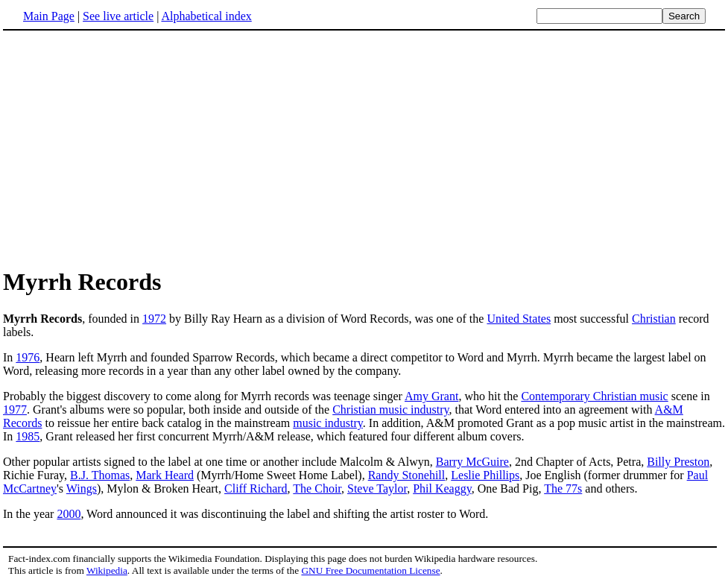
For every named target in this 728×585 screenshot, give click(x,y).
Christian (654, 319)
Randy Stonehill (407, 475)
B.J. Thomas (100, 475)
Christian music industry (390, 409)
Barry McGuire (472, 462)
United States (519, 319)
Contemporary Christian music (594, 396)
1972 (154, 319)
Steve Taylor (377, 488)
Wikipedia (107, 570)
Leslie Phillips (485, 475)
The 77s (563, 488)
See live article (118, 16)
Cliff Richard (256, 488)
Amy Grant (431, 396)
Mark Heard (165, 475)
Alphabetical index (206, 16)
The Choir (317, 488)
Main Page (49, 16)
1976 (28, 357)
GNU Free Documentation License (370, 570)
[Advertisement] (128, 148)
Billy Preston (678, 462)
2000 (69, 514)
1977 (15, 409)
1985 (28, 436)
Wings (82, 488)
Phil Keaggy (442, 488)
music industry (328, 423)
